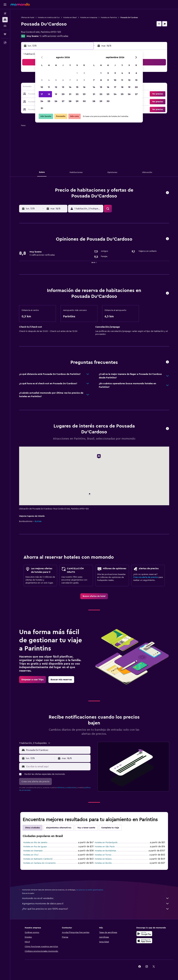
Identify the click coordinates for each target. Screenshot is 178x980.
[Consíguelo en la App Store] (144, 941)
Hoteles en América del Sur (49, 17)
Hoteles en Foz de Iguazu (35, 847)
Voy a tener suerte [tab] (86, 828)
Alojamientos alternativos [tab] (59, 828)
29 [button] (77, 101)
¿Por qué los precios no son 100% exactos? (96, 909)
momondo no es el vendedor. (96, 898)
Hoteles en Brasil (70, 17)
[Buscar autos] (5, 26)
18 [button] (49, 94)
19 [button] (56, 94)
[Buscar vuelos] (5, 13)
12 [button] (56, 87)
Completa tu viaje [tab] (110, 828)
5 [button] (56, 80)
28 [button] (70, 101)
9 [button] (84, 80)
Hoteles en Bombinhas (105, 851)
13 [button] (63, 87)
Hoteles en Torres (103, 855)
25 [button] (49, 101)
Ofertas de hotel (28, 17)
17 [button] (42, 94)
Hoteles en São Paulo (105, 847)
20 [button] (63, 94)
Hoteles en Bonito (103, 863)
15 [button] (77, 87)
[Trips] (5, 34)
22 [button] (77, 94)
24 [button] (42, 101)
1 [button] (77, 73)
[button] (5, 5)
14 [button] (70, 87)
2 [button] (84, 73)
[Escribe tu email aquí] (58, 767)
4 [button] (49, 80)
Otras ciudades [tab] (33, 828)
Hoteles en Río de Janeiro (35, 843)
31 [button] (42, 108)
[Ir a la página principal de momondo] (20, 4)
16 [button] (84, 87)
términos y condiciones (67, 788)
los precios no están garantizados (90, 890)
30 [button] (84, 101)
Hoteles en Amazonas (89, 17)
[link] (94, 596)
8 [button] (77, 80)
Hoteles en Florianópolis (106, 843)
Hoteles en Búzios (103, 859)
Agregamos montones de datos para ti (96, 904)
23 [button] (84, 94)
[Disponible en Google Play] (144, 934)
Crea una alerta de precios (146, 577)
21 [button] (70, 94)
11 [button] (49, 87)
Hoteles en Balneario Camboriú (38, 859)
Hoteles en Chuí (31, 855)
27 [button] (63, 101)
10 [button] (42, 87)
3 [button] (42, 80)
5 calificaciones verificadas (54, 36)
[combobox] (58, 750)
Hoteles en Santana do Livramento (39, 863)
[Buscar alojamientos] (5, 20)
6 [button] (63, 80)
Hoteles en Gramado (33, 851)
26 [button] (56, 101)
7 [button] (70, 80)
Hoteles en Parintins (109, 17)
